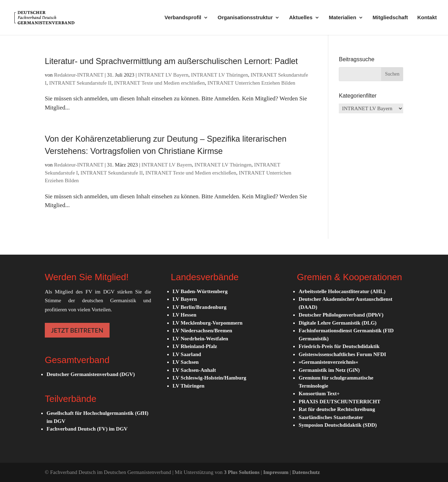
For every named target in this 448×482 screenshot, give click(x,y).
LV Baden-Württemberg (200, 291)
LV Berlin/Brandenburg (199, 307)
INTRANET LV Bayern (163, 75)
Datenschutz (306, 472)
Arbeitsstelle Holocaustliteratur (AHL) (342, 291)
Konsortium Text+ (319, 394)
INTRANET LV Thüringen (220, 75)
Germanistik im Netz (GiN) (329, 370)
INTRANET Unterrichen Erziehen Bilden (251, 83)
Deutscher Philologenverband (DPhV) (341, 315)
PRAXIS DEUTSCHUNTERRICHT (339, 402)
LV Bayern (185, 299)
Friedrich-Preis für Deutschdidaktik (339, 346)
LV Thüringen (188, 386)
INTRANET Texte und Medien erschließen (159, 83)
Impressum (276, 472)
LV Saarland (187, 354)
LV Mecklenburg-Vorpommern (208, 323)
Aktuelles (301, 18)
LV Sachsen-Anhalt (194, 370)
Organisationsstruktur (245, 18)
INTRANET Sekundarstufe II (80, 83)
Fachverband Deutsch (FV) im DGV (87, 429)
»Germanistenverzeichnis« (328, 362)
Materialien (342, 18)
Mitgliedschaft (390, 18)
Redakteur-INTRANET (79, 75)
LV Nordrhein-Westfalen (200, 339)
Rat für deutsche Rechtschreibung (337, 409)
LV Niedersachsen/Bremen (202, 331)
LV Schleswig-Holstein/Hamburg (209, 378)
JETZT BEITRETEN (77, 330)
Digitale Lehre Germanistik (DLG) (338, 323)
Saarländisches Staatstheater (331, 417)
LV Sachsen (186, 362)
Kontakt (427, 18)
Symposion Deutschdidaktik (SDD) (338, 425)
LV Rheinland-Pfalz (195, 346)
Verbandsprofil (183, 18)
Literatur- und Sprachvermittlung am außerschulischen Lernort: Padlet (171, 61)
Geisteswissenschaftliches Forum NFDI (342, 354)
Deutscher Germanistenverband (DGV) (91, 374)
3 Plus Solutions (242, 472)
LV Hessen (184, 315)
